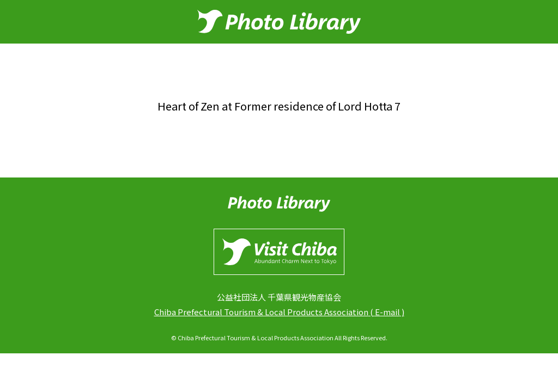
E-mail (387, 312)
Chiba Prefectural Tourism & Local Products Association (261, 312)
